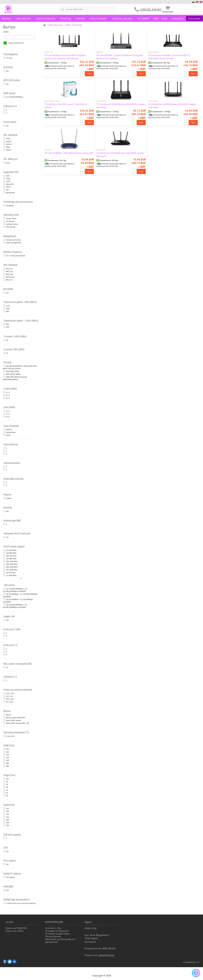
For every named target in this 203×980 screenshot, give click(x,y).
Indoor (9, 498)
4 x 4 (8, 398)
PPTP (8, 187)
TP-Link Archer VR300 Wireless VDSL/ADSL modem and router (172, 106)
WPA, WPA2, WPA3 (13, 374)
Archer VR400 (101, 150)
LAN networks (23, 18)
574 (7, 327)
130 (7, 811)
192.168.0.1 (11, 877)
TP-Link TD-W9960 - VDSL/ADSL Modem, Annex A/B (69, 153)
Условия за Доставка (57, 934)
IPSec (8, 179)
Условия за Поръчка (57, 931)
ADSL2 (9, 141)
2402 (8, 309)
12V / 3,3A (10, 699)
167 (7, 779)
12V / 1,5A (10, 693)
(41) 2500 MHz (12, 570)
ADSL (8, 139)
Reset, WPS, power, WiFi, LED (18, 723)
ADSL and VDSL (74, 25)
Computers (177, 18)
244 (7, 760)
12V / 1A (9, 696)
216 (7, 755)
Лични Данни (53, 936)
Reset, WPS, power (14, 720)
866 (7, 311)
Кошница (168, 11)
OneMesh (10, 205)
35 (7, 667)
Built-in (9, 430)
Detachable (11, 432)
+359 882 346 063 (150, 9)
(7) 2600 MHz (11, 575)
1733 (8, 306)
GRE (8, 176)
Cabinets (80, 18)
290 (7, 825)
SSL (7, 190)
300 (7, 324)
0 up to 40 (10, 736)
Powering (66, 18)
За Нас (10, 922)
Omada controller (13, 240)
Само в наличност (16, 43)
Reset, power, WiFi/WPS (16, 718)
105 (7, 749)
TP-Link (9, 58)
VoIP (156, 18)
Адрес (88, 922)
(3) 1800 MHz (11, 559)
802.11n (9, 280)
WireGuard (10, 193)
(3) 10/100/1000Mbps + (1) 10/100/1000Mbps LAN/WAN (15, 590)
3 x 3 (8, 395)
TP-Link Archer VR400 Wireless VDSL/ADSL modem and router (120, 155)
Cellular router (12, 224)
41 (7, 793)
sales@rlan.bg (106, 955)
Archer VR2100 (101, 101)
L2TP (8, 181)
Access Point (11, 218)
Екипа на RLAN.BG (16, 928)
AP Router (10, 221)
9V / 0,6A (10, 702)
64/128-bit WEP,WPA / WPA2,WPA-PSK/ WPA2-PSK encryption (20, 367)
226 (7, 757)
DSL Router (11, 227)
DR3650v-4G (49, 52)
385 (7, 766)
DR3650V (99, 52)
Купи (89, 74)
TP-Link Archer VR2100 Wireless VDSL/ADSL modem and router (121, 106)
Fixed (8, 435)
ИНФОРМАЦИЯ (54, 922)
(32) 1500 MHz (12, 561)
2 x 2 (8, 392)
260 (7, 763)
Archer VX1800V (153, 52)
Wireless (7, 18)
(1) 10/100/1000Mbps (15, 97)
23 (7, 353)
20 (7, 340)
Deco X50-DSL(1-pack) (52, 101)
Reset (8, 715)
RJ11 (8, 163)
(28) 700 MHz (11, 556)
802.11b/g (10, 277)
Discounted (194, 18)
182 (7, 752)
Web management (14, 243)
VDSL (8, 147)
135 (7, 817)
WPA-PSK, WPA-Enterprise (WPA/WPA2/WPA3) (15, 378)
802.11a (9, 269)
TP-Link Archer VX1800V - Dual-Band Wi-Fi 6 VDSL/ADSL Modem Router (169, 57)
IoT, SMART (144, 18)
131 (7, 814)
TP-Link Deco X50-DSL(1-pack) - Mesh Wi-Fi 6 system (66, 106)
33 (7, 782)
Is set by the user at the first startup (21, 903)
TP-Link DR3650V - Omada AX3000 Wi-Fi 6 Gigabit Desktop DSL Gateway (120, 57)
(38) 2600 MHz (12, 564)
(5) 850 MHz (11, 573)
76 (7, 796)
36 (7, 787)
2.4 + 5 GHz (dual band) (16, 256)
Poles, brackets (98, 18)
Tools (164, 18)
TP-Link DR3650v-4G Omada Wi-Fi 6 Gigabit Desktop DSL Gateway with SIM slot (65, 57)
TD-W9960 (48, 150)
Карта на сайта (15, 931)
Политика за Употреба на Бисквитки (60, 940)
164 (7, 820)
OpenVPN (10, 184)
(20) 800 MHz (11, 553)
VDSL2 (9, 150)
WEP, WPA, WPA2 (13, 371)
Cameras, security (122, 18)
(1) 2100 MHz (11, 550)
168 (7, 823)
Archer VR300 (153, 101)
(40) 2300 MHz (12, 567)
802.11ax (10, 274)
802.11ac (10, 271)
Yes (7, 71)
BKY (198, 962)
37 (7, 790)
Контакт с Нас (53, 928)
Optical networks (46, 18)
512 (7, 890)
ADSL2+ (9, 144)
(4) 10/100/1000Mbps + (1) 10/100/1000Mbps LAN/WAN (15, 606)
